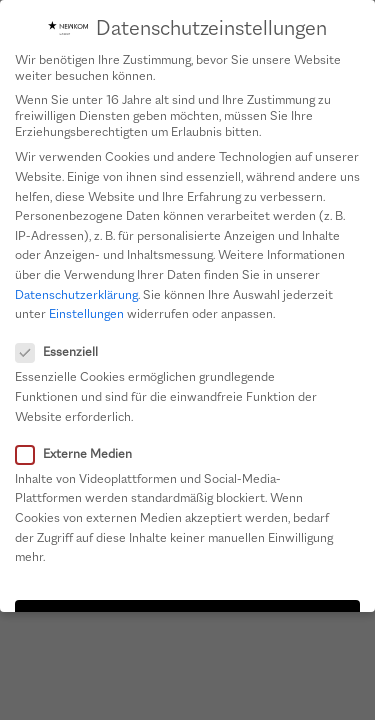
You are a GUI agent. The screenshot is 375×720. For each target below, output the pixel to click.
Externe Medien (80, 453)
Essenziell (63, 351)
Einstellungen (86, 313)
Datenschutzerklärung (76, 294)
